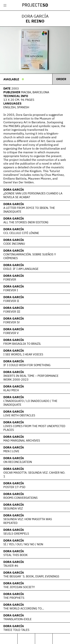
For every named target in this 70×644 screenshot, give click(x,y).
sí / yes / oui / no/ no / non (23, 544)
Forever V (11, 333)
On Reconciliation (18, 462)
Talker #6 (11, 566)
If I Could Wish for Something (27, 365)
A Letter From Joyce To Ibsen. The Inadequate (29, 210)
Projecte (35, 5)
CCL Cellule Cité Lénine (21, 233)
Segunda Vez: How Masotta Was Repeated (28, 521)
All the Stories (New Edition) (26, 222)
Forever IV (12, 322)
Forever (10, 279)
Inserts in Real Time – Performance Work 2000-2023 (31, 378)
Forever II (11, 301)
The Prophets (14, 598)
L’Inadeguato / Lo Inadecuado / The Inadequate (30, 403)
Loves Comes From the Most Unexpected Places (34, 428)
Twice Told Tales (16, 630)
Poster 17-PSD (14, 487)
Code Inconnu (14, 244)
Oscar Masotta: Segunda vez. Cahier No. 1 (34, 474)
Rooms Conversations (20, 498)
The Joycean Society (19, 587)
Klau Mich (11, 390)
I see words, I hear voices (23, 354)
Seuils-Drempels (16, 533)
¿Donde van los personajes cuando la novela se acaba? (33, 195)
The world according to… (24, 608)
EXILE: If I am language (21, 269)
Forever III (12, 311)
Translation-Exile (17, 619)
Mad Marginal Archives (22, 440)
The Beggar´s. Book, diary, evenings (31, 576)
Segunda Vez (13, 508)
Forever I (11, 290)
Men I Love (11, 451)
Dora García (14, 190)
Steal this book (15, 555)
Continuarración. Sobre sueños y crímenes (30, 256)
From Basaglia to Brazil (22, 344)
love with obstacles (19, 415)
